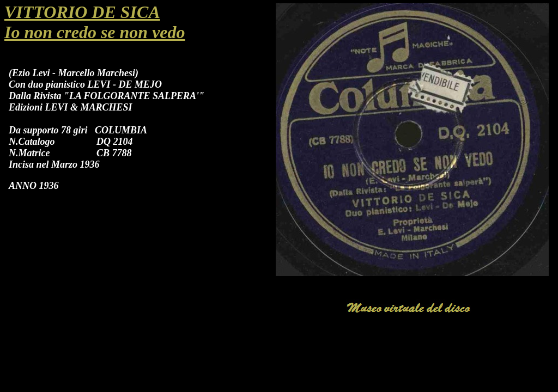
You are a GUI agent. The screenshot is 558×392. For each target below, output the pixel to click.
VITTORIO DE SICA (82, 12)
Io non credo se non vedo (95, 32)
